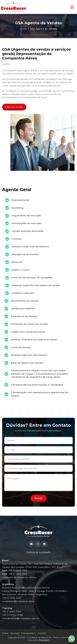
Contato (42, 633)
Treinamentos (28, 633)
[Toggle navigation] (72, 7)
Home (23, 29)
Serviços (15, 633)
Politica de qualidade (38, 552)
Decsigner (44, 640)
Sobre (5, 633)
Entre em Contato (14, 106)
